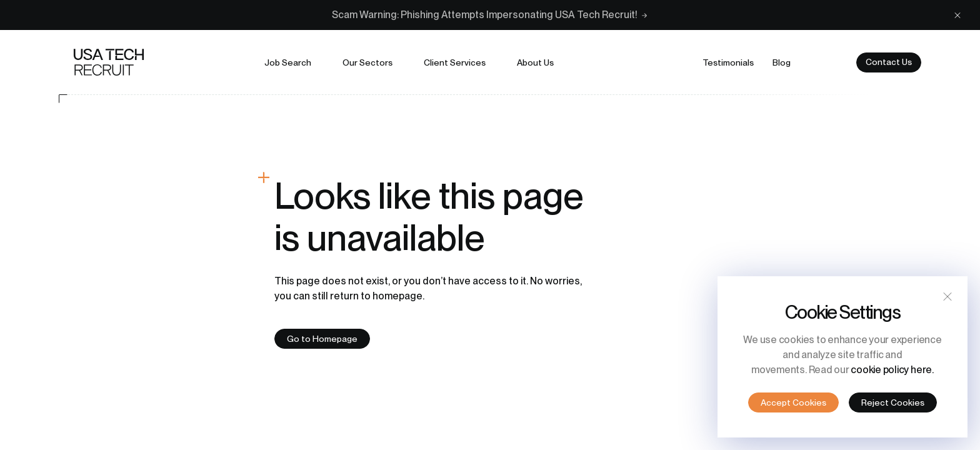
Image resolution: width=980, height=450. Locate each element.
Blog (782, 62)
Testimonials (728, 62)
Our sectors (367, 62)
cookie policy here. (892, 370)
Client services (455, 62)
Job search (288, 62)
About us (535, 62)
